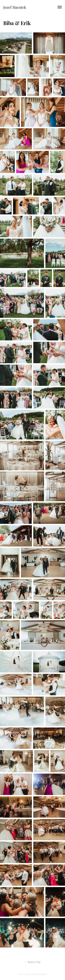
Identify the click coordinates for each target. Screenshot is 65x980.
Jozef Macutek (15, 7)
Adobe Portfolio (39, 974)
